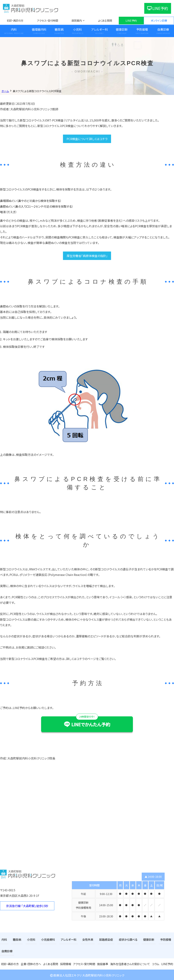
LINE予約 (158, 8)
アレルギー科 (100, 29)
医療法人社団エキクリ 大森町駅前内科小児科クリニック (87, 974)
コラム (155, 963)
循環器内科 (39, 29)
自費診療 (7, 951)
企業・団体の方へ (31, 963)
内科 (14, 29)
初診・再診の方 (15, 20)
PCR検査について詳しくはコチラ (87, 139)
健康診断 (122, 29)
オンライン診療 (159, 20)
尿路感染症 (101, 939)
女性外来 (84, 939)
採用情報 (66, 963)
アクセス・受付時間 (48, 20)
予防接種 (142, 29)
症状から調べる (122, 939)
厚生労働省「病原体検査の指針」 (87, 256)
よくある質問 (105, 20)
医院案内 (77, 20)
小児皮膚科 (46, 939)
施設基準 (103, 963)
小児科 (77, 29)
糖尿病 (59, 29)
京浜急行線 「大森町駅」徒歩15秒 (27, 906)
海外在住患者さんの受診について (130, 963)
